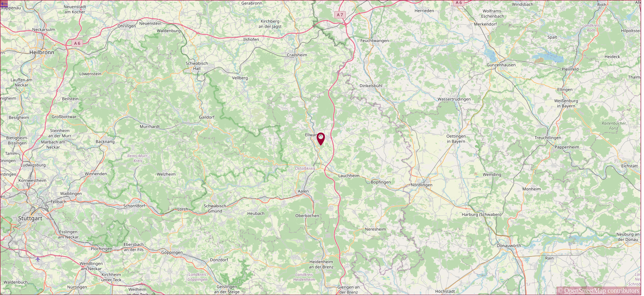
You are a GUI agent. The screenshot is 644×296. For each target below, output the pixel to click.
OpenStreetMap (585, 290)
